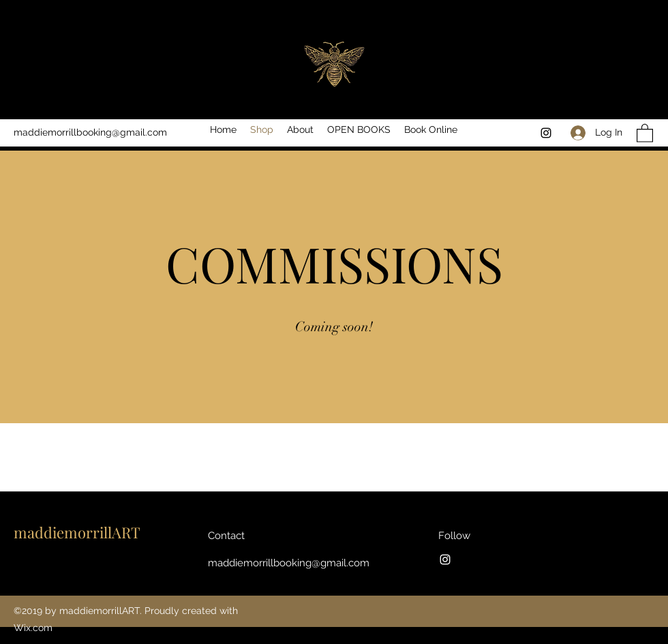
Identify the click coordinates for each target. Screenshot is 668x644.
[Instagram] (546, 133)
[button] (645, 133)
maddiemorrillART (77, 532)
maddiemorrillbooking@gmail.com (90, 132)
